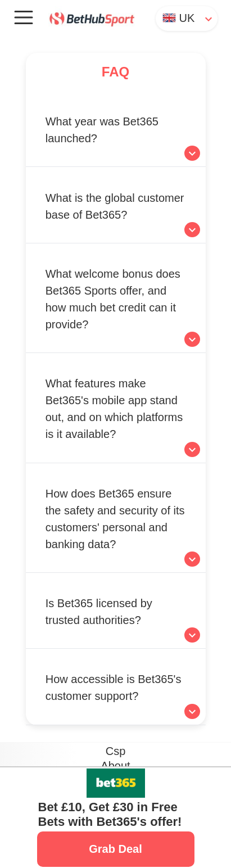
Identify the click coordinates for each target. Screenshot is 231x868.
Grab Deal (115, 849)
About (115, 766)
